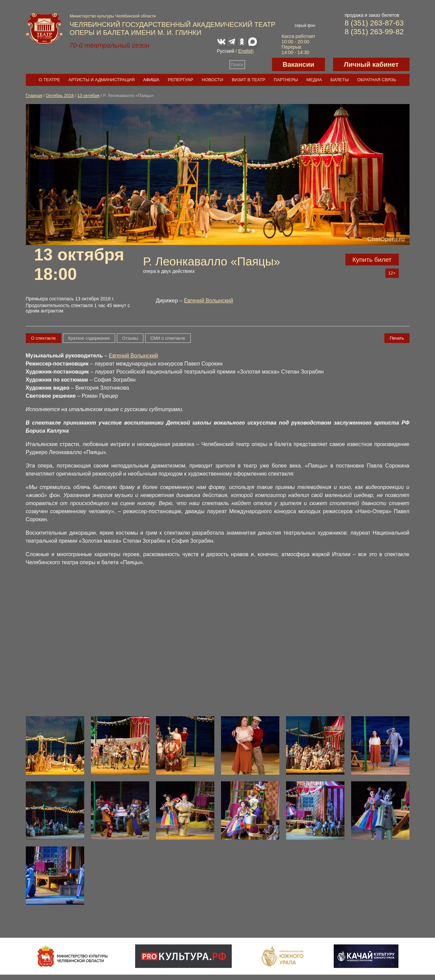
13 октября (89, 95)
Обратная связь (377, 80)
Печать (397, 338)
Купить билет (372, 260)
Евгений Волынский (208, 301)
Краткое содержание (89, 338)
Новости (213, 80)
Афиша (151, 80)
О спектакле (44, 338)
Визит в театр (249, 80)
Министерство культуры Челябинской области (113, 16)
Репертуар (180, 80)
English (246, 51)
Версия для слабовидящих (259, 64)
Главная (34, 95)
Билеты (340, 80)
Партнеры (286, 80)
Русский (226, 51)
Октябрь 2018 (60, 95)
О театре (49, 80)
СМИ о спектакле (168, 338)
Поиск (237, 65)
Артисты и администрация (102, 80)
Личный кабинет (371, 64)
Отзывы (130, 338)
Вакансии (299, 64)
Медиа (314, 80)
